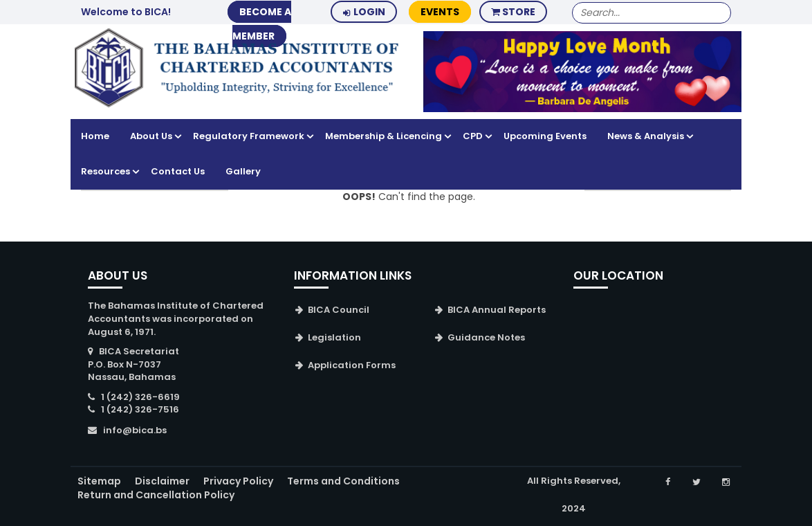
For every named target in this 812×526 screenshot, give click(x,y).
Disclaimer (162, 481)
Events (440, 12)
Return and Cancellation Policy (156, 495)
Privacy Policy (238, 481)
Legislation (334, 337)
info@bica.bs (135, 430)
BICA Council (339, 310)
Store (513, 12)
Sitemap (99, 481)
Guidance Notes (486, 337)
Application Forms (352, 365)
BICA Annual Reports (497, 310)
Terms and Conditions (343, 481)
